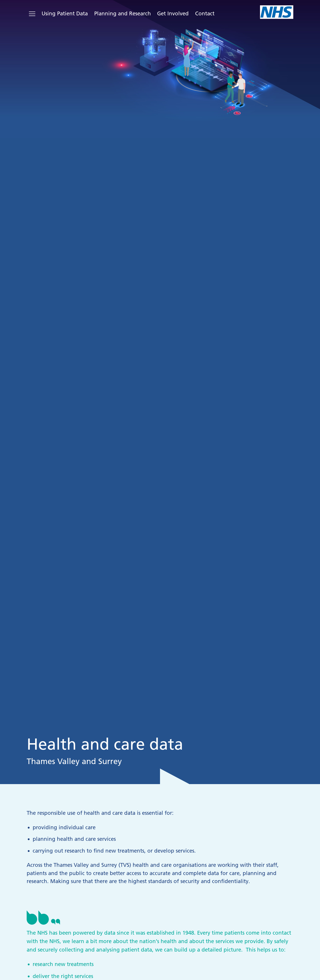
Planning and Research (123, 13)
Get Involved (173, 13)
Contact (205, 13)
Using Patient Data (65, 13)
